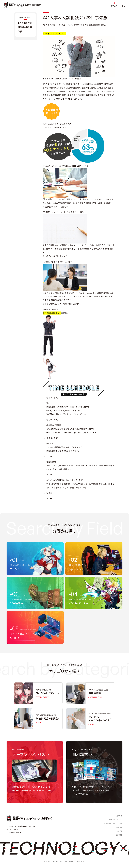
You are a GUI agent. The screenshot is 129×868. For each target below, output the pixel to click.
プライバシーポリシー (115, 820)
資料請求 (119, 835)
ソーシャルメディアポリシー (113, 824)
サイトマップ (118, 816)
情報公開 (119, 827)
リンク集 (120, 831)
